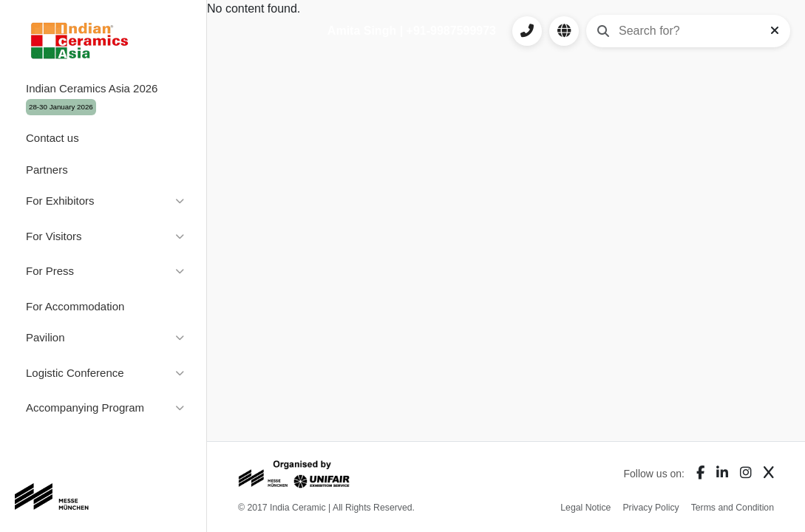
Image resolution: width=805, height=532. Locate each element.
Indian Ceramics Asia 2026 (92, 99)
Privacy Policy (651, 508)
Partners (47, 170)
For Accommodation (75, 306)
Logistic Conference (75, 373)
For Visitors (54, 236)
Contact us (52, 138)
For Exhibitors (60, 201)
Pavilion (45, 337)
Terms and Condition (733, 508)
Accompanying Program (85, 407)
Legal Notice (585, 508)
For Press (50, 271)
